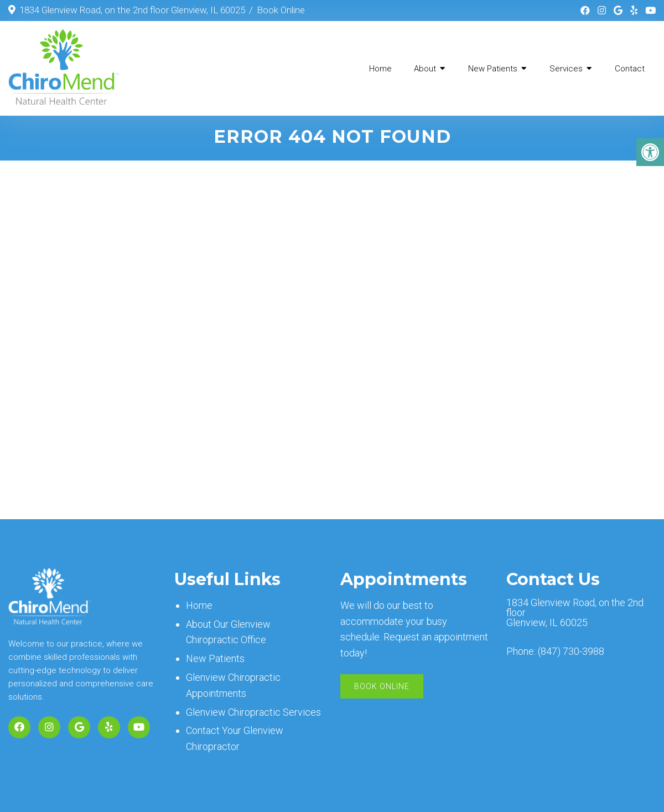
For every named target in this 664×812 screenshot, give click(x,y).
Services (566, 69)
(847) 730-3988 (571, 654)
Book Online (281, 10)
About (425, 69)
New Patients (493, 69)
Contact (630, 69)
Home (380, 69)
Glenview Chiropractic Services (253, 714)
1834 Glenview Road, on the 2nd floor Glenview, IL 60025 (132, 10)
